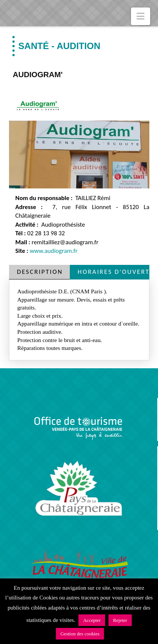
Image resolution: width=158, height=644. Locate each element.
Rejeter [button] (120, 620)
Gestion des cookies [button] (80, 634)
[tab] (39, 272)
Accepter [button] (92, 620)
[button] (141, 16)
